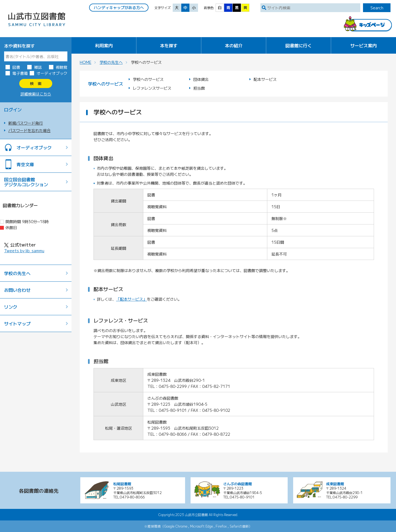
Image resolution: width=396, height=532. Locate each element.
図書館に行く (299, 45)
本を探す (169, 45)
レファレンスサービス (152, 88)
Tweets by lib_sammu (24, 251)
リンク (11, 307)
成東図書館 (335, 484)
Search (377, 8)
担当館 (199, 88)
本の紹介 (234, 45)
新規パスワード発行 (26, 123)
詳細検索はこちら (36, 94)
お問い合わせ (17, 290)
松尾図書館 (122, 484)
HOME (86, 62)
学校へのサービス (148, 79)
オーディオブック (52, 73)
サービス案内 (364, 45)
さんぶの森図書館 (238, 484)
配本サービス (265, 79)
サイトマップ (17, 323)
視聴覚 (62, 67)
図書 (16, 67)
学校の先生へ (17, 273)
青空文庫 (25, 164)
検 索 (36, 83)
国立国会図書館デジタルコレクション (26, 182)
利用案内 (104, 45)
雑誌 (38, 67)
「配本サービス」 (131, 299)
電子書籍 (20, 73)
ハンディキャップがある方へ (119, 7)
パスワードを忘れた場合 (29, 130)
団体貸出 (201, 79)
